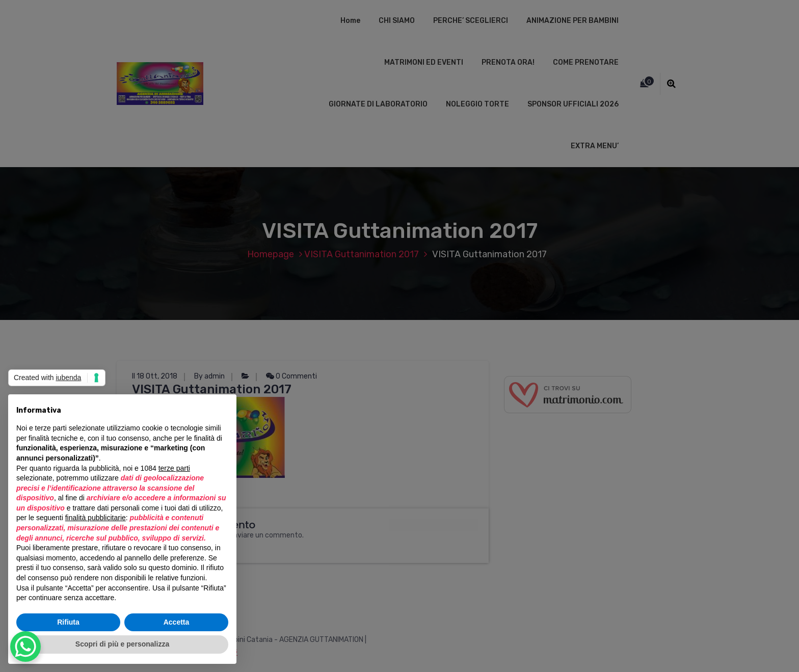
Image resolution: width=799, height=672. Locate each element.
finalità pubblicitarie (96, 518)
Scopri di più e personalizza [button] (122, 644)
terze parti (174, 468)
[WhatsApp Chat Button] (25, 647)
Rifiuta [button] (68, 622)
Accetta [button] (177, 622)
